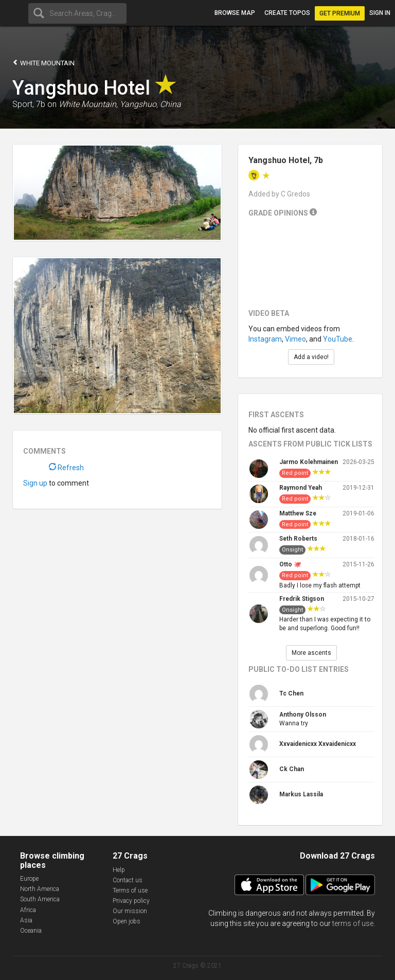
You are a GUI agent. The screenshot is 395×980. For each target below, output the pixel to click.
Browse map (235, 13)
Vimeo (295, 339)
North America (40, 889)
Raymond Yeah (301, 488)
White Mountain (43, 63)
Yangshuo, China (150, 104)
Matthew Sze (298, 513)
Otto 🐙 (290, 564)
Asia (26, 920)
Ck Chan (292, 769)
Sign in (380, 13)
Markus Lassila (301, 794)
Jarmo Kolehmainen (309, 462)
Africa (28, 910)
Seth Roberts (298, 539)
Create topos (287, 13)
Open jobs (127, 921)
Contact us (128, 880)
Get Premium (340, 13)
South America (40, 899)
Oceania (31, 931)
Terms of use (130, 890)
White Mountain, (88, 104)
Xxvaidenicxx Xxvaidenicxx (318, 744)
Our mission (130, 911)
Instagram (265, 339)
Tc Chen (291, 693)
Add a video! (311, 357)
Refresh (66, 468)
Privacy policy (131, 901)
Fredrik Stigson (302, 599)
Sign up (35, 483)
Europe (29, 879)
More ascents (311, 653)
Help (119, 870)
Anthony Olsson (303, 715)
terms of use (353, 923)
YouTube (338, 339)
